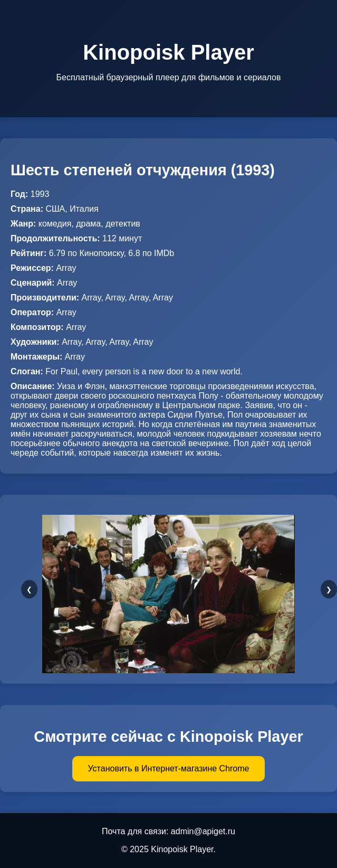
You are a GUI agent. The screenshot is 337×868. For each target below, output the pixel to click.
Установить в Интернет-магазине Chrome (169, 768)
